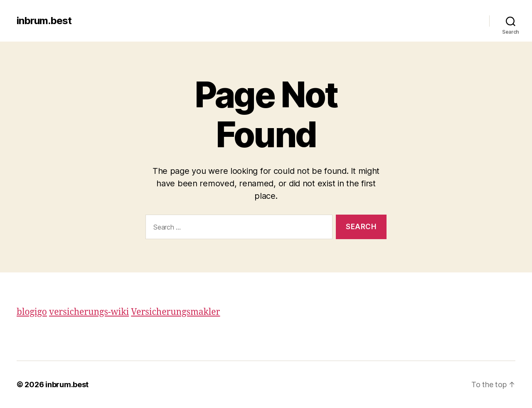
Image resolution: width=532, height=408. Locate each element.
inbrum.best (44, 21)
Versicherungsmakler (175, 312)
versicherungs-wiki (89, 312)
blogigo (32, 312)
